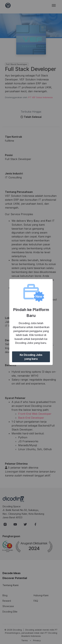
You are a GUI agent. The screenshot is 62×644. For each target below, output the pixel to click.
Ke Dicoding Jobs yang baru (31, 357)
